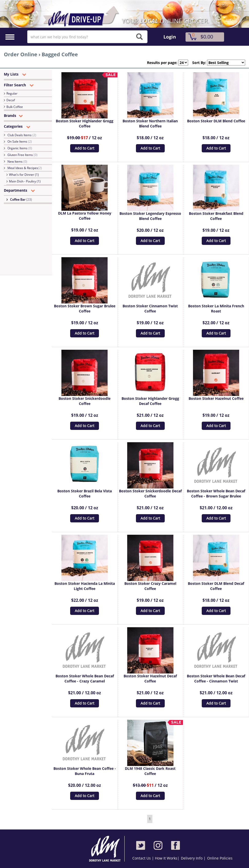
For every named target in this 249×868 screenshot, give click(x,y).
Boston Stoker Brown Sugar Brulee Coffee (85, 308)
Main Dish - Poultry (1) (25, 181)
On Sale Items (20, 141)
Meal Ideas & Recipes (25, 168)
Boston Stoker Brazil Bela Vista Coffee (85, 493)
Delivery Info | (193, 858)
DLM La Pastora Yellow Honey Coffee (85, 216)
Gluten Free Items (22, 155)
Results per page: (162, 63)
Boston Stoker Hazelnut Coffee (216, 398)
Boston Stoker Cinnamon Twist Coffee (150, 308)
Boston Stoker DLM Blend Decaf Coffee (216, 586)
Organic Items (20, 148)
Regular (12, 93)
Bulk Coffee (15, 107)
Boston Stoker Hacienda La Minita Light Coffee (85, 586)
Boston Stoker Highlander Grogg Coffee (85, 123)
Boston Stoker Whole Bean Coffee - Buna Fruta (85, 771)
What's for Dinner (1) (24, 175)
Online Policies (220, 858)
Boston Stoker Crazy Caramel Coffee (150, 586)
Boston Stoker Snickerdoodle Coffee (85, 401)
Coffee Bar (21, 200)
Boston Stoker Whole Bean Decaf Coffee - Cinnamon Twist (216, 678)
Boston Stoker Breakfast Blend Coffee (216, 216)
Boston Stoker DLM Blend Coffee (216, 121)
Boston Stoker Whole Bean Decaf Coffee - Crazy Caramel (85, 678)
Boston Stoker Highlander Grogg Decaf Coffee (150, 401)
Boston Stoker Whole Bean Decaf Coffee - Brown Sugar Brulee (216, 493)
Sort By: (197, 63)
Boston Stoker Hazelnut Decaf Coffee (150, 678)
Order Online (21, 54)
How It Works (166, 858)
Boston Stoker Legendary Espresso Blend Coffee (150, 216)
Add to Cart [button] (85, 148)
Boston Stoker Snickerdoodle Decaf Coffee (150, 493)
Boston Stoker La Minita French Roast (216, 308)
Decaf (11, 100)
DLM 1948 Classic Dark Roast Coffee (150, 771)
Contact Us (142, 858)
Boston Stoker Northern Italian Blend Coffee (150, 123)
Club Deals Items (22, 135)
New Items (17, 161)
